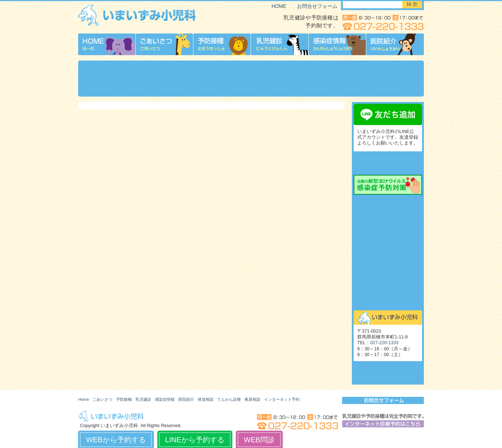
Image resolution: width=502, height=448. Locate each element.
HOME (279, 6)
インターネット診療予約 (388, 163)
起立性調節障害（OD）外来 (388, 269)
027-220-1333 (384, 343)
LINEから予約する (195, 440)
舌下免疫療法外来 (388, 285)
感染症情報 (165, 399)
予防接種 (124, 399)
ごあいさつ (102, 399)
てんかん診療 (388, 236)
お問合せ (388, 301)
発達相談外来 (388, 204)
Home (84, 399)
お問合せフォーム (317, 6)
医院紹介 (186, 399)
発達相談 (206, 399)
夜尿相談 (388, 252)
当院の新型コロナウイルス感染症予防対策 (388, 185)
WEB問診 (259, 440)
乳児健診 (143, 399)
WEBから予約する (116, 440)
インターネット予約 (282, 399)
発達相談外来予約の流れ (388, 220)
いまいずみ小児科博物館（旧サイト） (388, 373)
